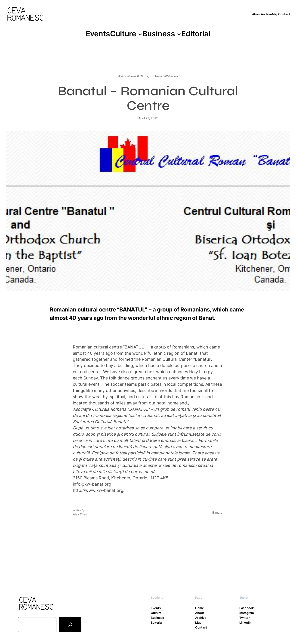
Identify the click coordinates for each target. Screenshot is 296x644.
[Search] (70, 625)
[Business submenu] (179, 34)
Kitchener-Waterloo (164, 76)
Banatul (218, 512)
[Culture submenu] (140, 34)
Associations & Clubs (133, 76)
